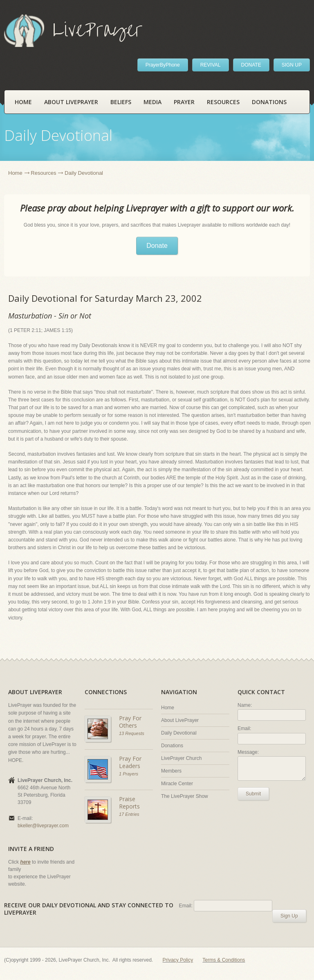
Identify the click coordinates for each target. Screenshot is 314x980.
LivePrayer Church (181, 758)
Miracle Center (177, 784)
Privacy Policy (178, 960)
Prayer (184, 102)
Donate (157, 246)
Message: (248, 752)
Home (23, 102)
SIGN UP (292, 65)
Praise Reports (129, 803)
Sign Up (289, 916)
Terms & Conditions (224, 960)
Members (171, 771)
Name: (245, 705)
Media (153, 102)
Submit (253, 794)
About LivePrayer (71, 102)
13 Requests (132, 733)
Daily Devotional (179, 733)
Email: (244, 728)
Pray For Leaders (130, 762)
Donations (269, 102)
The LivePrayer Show (185, 796)
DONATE (251, 65)
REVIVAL (211, 65)
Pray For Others (130, 722)
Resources (223, 102)
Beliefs (121, 102)
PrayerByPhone (163, 65)
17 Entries (129, 814)
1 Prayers (129, 774)
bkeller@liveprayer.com (43, 826)
